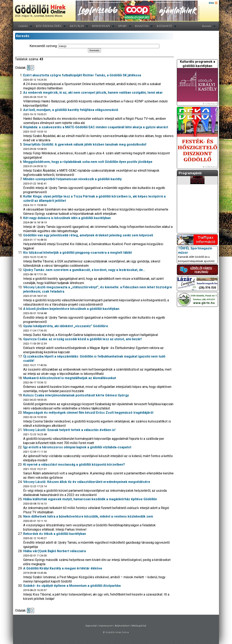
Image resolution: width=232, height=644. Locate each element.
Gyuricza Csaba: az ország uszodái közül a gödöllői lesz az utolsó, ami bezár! (83, 339)
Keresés (207, 26)
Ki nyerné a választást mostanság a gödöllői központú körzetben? (74, 465)
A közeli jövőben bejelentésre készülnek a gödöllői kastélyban (71, 309)
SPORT (123, 26)
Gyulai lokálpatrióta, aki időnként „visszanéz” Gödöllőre (66, 326)
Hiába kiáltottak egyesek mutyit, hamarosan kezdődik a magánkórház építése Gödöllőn (90, 499)
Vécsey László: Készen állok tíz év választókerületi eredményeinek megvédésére (87, 482)
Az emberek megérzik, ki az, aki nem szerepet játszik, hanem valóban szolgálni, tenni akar (93, 93)
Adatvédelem (122, 626)
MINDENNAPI (101, 26)
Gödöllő (23, 26)
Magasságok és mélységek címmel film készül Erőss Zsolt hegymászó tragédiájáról (88, 413)
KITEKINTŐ (164, 26)
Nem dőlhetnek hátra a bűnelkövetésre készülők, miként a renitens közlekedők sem (88, 516)
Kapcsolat (91, 626)
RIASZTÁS (142, 26)
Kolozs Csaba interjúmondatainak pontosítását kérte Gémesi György (76, 395)
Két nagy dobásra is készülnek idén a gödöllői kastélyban (67, 218)
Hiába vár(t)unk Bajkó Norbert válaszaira (55, 551)
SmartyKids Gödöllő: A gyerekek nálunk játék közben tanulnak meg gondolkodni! (85, 144)
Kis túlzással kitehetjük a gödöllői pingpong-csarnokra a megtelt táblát (78, 253)
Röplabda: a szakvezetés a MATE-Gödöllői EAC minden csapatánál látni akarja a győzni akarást (96, 127)
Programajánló (190, 173)
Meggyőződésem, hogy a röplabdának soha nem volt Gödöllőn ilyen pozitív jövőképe (88, 162)
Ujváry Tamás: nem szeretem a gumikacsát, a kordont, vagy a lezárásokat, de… (84, 270)
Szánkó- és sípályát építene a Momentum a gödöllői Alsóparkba (72, 586)
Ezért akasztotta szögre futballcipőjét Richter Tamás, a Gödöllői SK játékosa (82, 75)
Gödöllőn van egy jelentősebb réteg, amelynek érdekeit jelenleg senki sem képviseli (88, 235)
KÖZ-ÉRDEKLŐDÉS (49, 26)
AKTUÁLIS (77, 26)
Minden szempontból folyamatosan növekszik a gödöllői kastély (72, 179)
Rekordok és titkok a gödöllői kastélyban (55, 534)
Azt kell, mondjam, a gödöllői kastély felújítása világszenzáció (71, 110)
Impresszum (106, 626)
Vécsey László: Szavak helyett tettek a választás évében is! (69, 430)
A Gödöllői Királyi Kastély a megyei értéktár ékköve (63, 568)
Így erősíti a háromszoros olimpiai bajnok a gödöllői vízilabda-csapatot (77, 447)
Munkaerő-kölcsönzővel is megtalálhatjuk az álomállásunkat (70, 378)
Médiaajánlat (139, 626)
